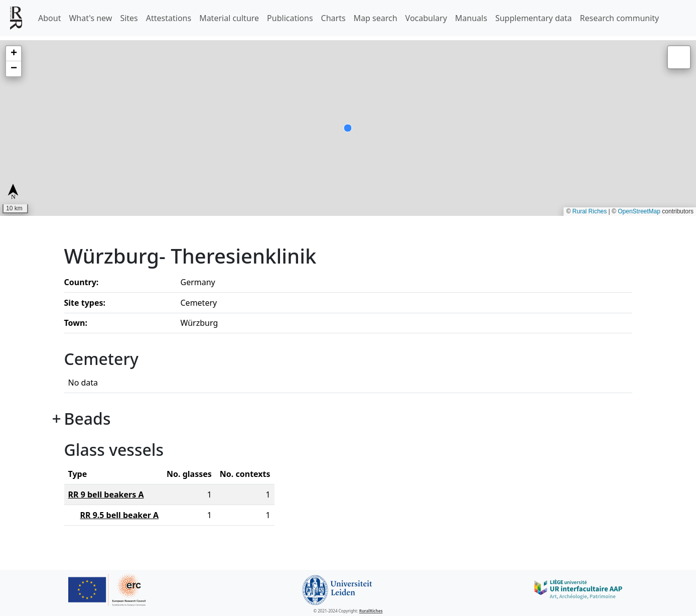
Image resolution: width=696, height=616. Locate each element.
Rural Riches (590, 211)
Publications (290, 18)
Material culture (229, 18)
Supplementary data (534, 18)
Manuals (471, 18)
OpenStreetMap (639, 211)
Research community (620, 18)
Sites (129, 18)
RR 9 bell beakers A (106, 495)
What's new (90, 18)
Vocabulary (426, 18)
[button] (14, 54)
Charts (333, 18)
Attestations (169, 18)
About (49, 18)
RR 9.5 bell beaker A (120, 515)
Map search (376, 18)
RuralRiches (371, 611)
